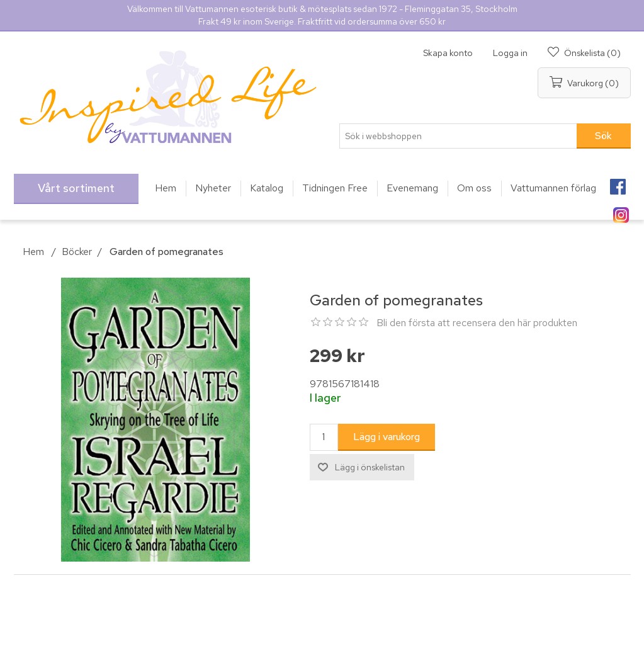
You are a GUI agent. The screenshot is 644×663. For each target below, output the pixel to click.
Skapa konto (448, 53)
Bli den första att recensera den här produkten (477, 323)
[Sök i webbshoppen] (458, 136)
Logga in (510, 53)
